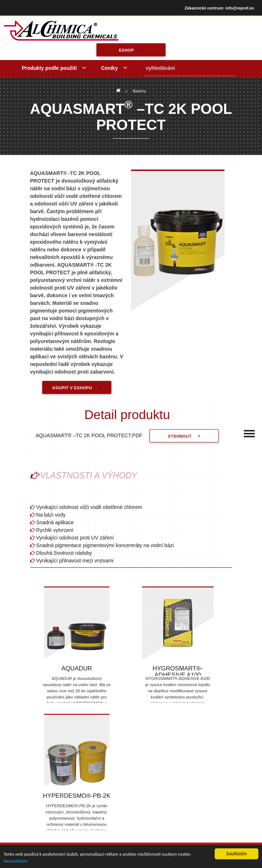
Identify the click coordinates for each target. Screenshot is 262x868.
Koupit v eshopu (72, 388)
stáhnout (180, 436)
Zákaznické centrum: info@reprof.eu (219, 8)
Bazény (140, 91)
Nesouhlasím (17, 861)
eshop (126, 50)
